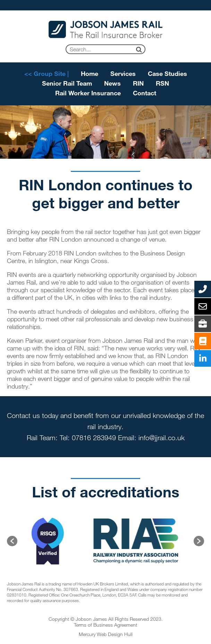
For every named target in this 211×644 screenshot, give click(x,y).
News (112, 83)
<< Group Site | (47, 73)
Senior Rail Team (67, 83)
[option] (50, 541)
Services (123, 73)
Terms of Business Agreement (105, 625)
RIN (138, 83)
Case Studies (167, 73)
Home (90, 73)
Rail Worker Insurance (88, 93)
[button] (12, 541)
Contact (145, 93)
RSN (162, 83)
